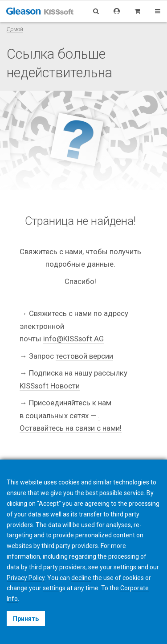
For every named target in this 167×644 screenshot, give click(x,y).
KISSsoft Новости (50, 386)
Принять (26, 619)
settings (54, 588)
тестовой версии (84, 356)
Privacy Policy (26, 578)
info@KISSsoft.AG (73, 339)
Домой (15, 29)
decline (81, 578)
